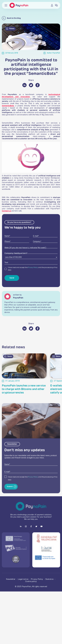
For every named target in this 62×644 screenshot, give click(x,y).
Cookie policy (31, 581)
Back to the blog (11, 18)
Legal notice (23, 579)
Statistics (50, 579)
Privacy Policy (33, 268)
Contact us (6, 211)
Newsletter (11, 579)
